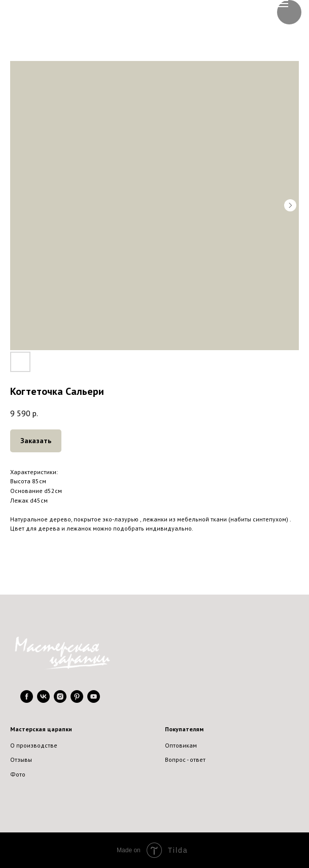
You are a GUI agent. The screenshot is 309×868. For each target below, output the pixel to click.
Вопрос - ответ (185, 759)
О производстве (34, 745)
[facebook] (27, 700)
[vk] (43, 700)
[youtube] (94, 700)
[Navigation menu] (283, 4)
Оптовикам (181, 745)
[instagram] (60, 700)
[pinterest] (77, 700)
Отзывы (21, 759)
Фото (18, 774)
